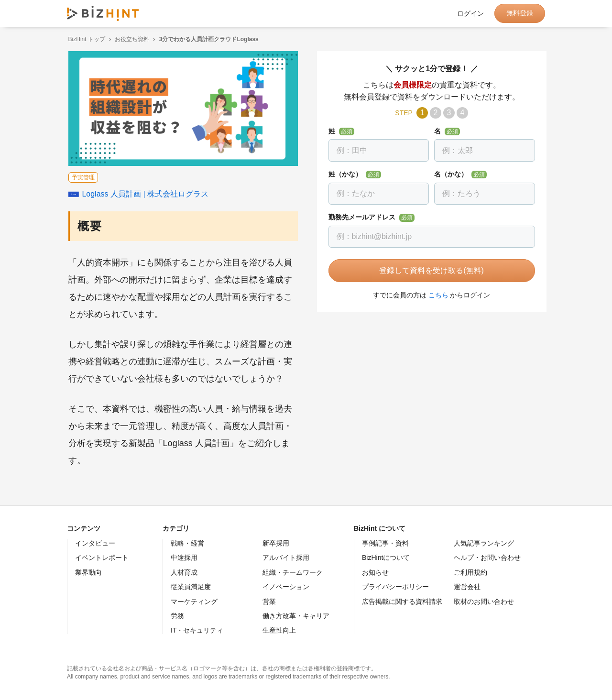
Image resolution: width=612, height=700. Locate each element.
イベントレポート (102, 558)
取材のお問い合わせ (484, 602)
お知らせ (375, 572)
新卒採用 (276, 543)
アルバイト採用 (286, 558)
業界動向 (88, 572)
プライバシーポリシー (395, 587)
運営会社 (467, 587)
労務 (177, 616)
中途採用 (184, 558)
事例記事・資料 (385, 543)
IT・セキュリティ (197, 630)
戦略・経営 (187, 543)
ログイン (470, 13)
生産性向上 (279, 630)
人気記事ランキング (484, 543)
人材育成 (184, 572)
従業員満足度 (191, 587)
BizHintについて (386, 558)
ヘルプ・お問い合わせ (487, 558)
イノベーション (286, 587)
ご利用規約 (470, 572)
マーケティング (194, 602)
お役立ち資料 (131, 39)
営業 (269, 602)
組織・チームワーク (293, 572)
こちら (437, 295)
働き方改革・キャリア (296, 616)
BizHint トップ (85, 39)
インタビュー (95, 543)
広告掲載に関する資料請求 (402, 602)
